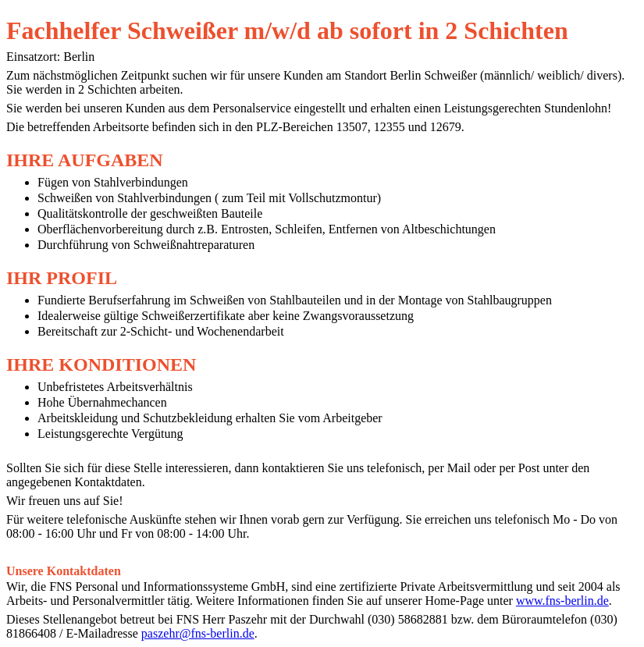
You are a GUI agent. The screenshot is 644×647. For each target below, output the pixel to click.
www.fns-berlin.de (562, 601)
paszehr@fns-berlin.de (198, 633)
